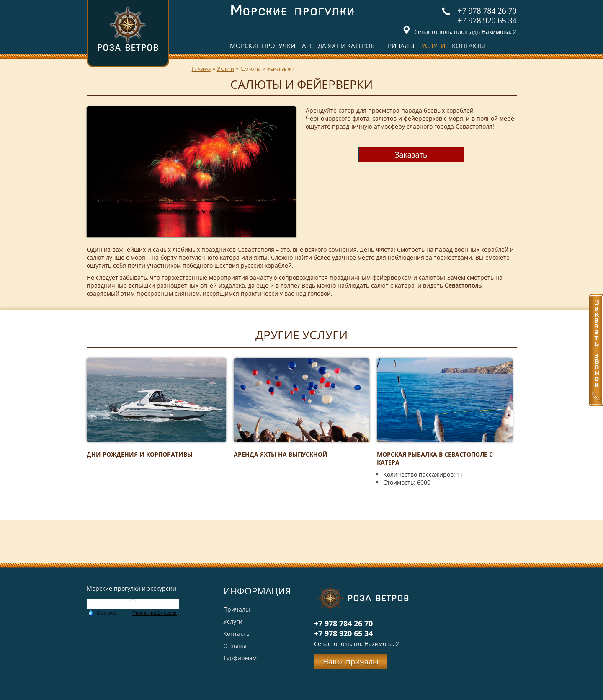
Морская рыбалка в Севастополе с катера (435, 458)
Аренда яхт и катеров (338, 46)
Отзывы (235, 646)
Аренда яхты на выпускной (281, 454)
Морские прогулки (263, 46)
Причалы (399, 46)
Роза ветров (128, 29)
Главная (201, 68)
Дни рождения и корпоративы (140, 454)
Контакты (469, 46)
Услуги (433, 46)
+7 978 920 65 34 (487, 21)
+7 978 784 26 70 (487, 11)
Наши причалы (351, 661)
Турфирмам (240, 658)
